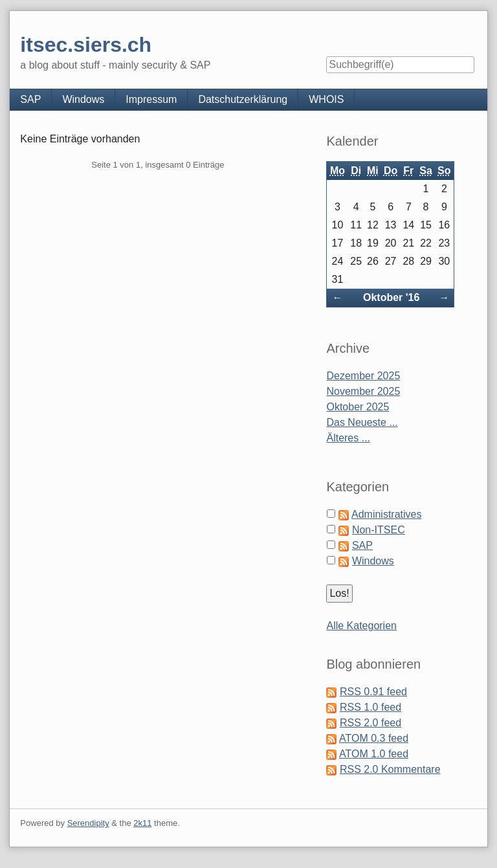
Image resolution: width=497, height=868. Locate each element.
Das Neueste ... (362, 422)
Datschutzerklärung (243, 99)
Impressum (151, 99)
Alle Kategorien (361, 626)
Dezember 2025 (363, 376)
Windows (83, 99)
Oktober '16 (391, 297)
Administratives (386, 514)
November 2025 (363, 391)
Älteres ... (348, 438)
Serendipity (88, 823)
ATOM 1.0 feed (374, 754)
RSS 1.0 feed (370, 707)
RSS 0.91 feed (373, 692)
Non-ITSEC (379, 530)
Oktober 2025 (358, 407)
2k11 (142, 823)
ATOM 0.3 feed (374, 738)
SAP (30, 99)
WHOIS (326, 99)
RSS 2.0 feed (370, 723)
